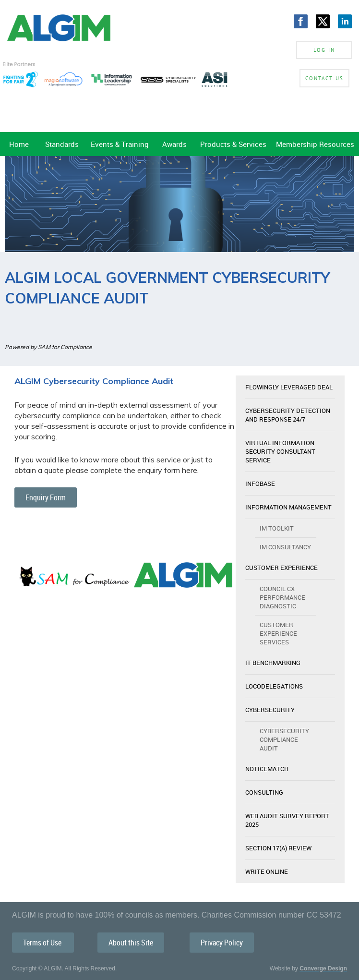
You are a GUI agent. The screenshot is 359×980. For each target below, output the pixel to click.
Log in (324, 50)
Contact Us (324, 78)
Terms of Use (43, 943)
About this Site (131, 943)
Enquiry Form (46, 497)
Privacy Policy (222, 943)
